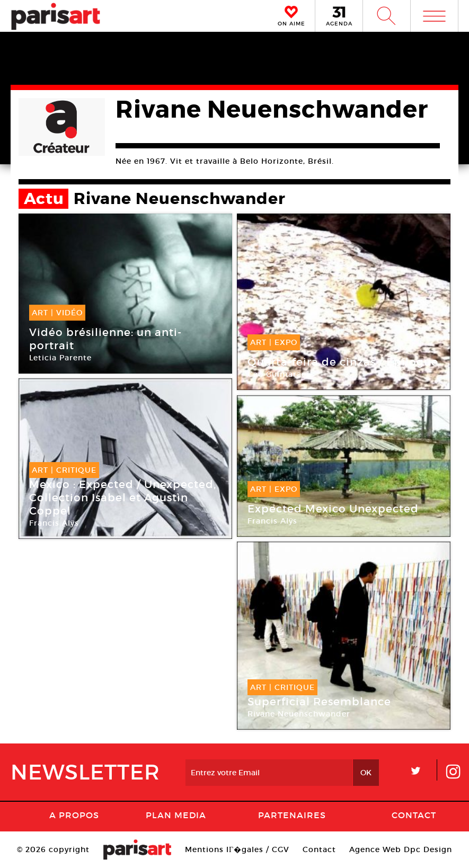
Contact (414, 815)
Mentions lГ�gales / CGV (237, 849)
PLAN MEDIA (176, 815)
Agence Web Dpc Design (401, 849)
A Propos (74, 815)
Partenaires (292, 815)
